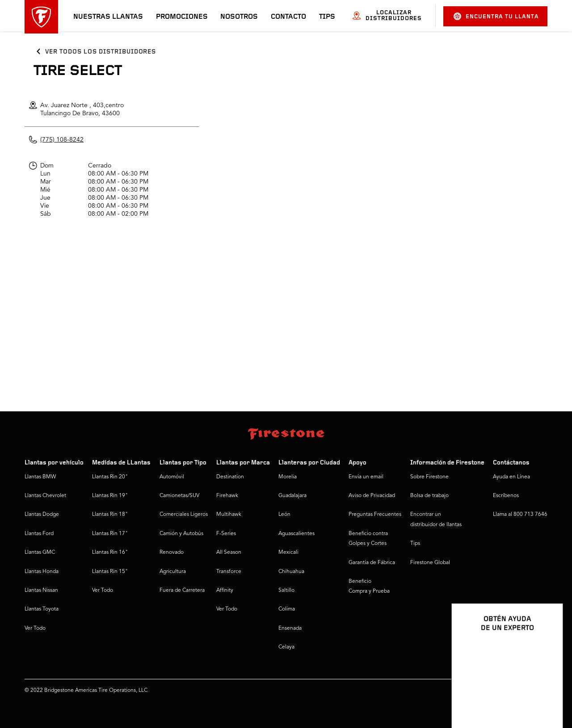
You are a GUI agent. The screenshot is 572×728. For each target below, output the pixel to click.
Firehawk (227, 496)
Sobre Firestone (429, 477)
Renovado (172, 552)
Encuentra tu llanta (496, 16)
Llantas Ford (39, 534)
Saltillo (286, 590)
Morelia (288, 477)
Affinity (225, 590)
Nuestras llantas (108, 17)
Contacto (288, 17)
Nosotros (239, 17)
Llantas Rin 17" (110, 534)
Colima (287, 609)
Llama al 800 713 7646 (520, 515)
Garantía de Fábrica (372, 563)
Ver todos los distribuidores (101, 52)
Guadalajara (292, 496)
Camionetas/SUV (179, 496)
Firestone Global (430, 563)
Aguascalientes (297, 534)
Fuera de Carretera (182, 590)
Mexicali (288, 552)
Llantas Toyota (42, 609)
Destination (230, 477)
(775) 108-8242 (62, 140)
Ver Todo (35, 628)
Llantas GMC (40, 552)
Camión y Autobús (181, 534)
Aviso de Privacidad (372, 496)
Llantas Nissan (41, 590)
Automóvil (172, 477)
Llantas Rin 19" (110, 496)
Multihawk (229, 515)
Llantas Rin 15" (110, 572)
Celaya (286, 647)
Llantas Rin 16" (110, 552)
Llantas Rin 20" (110, 477)
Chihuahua (291, 572)
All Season (229, 552)
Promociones (182, 17)
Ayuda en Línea (511, 477)
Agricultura (173, 572)
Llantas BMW (40, 477)
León (284, 515)
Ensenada (290, 628)
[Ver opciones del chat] (546, 695)
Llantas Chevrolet (45, 496)
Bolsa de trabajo (429, 496)
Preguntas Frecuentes (375, 515)
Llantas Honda (42, 572)
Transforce (229, 572)
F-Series (226, 534)
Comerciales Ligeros (184, 515)
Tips (327, 17)
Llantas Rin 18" (110, 515)
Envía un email (366, 477)
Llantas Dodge (42, 515)
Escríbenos (506, 496)
